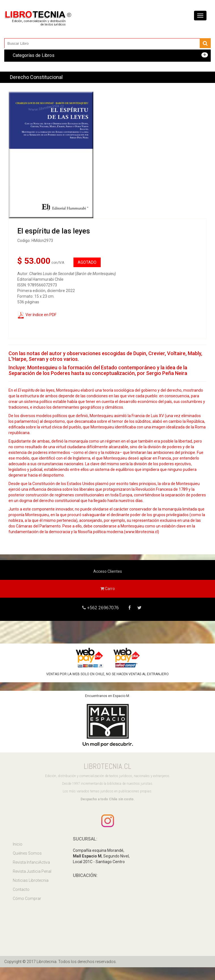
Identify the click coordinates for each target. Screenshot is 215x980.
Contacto (21, 889)
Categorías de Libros (34, 55)
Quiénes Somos (27, 853)
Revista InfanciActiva (31, 862)
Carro (108, 589)
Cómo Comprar (27, 898)
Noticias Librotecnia (31, 880)
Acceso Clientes (108, 571)
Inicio (18, 844)
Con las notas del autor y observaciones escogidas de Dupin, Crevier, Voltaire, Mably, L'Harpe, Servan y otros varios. (105, 356)
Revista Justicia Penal (32, 871)
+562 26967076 (102, 608)
